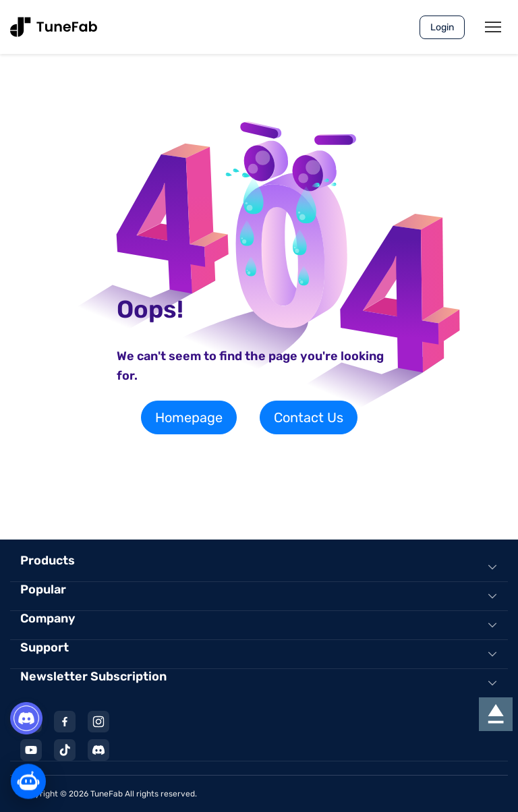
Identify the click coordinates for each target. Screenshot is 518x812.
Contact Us (309, 417)
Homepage (189, 417)
